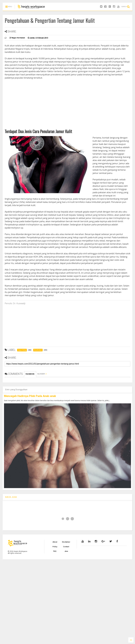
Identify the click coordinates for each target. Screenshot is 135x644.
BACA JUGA (11, 497)
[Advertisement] (68, 99)
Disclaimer (66, 542)
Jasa (66, 551)
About (55, 542)
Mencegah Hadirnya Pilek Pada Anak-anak (30, 396)
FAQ (55, 551)
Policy (55, 547)
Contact (66, 547)
